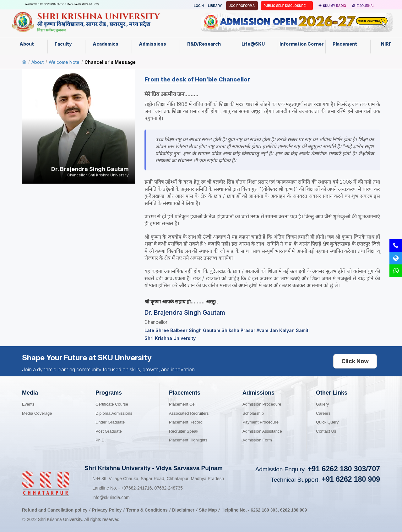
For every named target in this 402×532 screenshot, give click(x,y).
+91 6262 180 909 (351, 479)
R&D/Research (207, 44)
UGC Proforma (242, 6)
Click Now (355, 361)
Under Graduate (110, 422)
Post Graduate (109, 431)
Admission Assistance (262, 431)
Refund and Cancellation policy (55, 510)
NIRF (386, 44)
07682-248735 (168, 488)
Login (199, 6)
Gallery (322, 404)
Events (28, 404)
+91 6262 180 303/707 (344, 469)
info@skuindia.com (111, 497)
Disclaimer (183, 510)
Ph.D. (101, 440)
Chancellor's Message (110, 62)
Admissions (156, 44)
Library (215, 6)
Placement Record (186, 422)
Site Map (208, 510)
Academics (109, 44)
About (30, 44)
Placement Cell (183, 404)
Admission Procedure (262, 404)
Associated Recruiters (189, 413)
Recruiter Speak (184, 431)
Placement (348, 44)
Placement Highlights (188, 440)
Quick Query (327, 422)
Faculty (66, 44)
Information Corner (302, 46)
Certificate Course (112, 404)
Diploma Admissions (114, 413)
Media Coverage (37, 413)
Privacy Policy (107, 510)
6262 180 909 (294, 510)
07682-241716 (136, 488)
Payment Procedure (261, 422)
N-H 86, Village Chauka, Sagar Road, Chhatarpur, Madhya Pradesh (158, 479)
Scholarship (253, 413)
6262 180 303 (264, 510)
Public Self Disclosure (285, 6)
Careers (323, 413)
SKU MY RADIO (332, 6)
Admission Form (257, 440)
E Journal (363, 6)
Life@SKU (256, 44)
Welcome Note (64, 62)
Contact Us (326, 431)
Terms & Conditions (148, 510)
